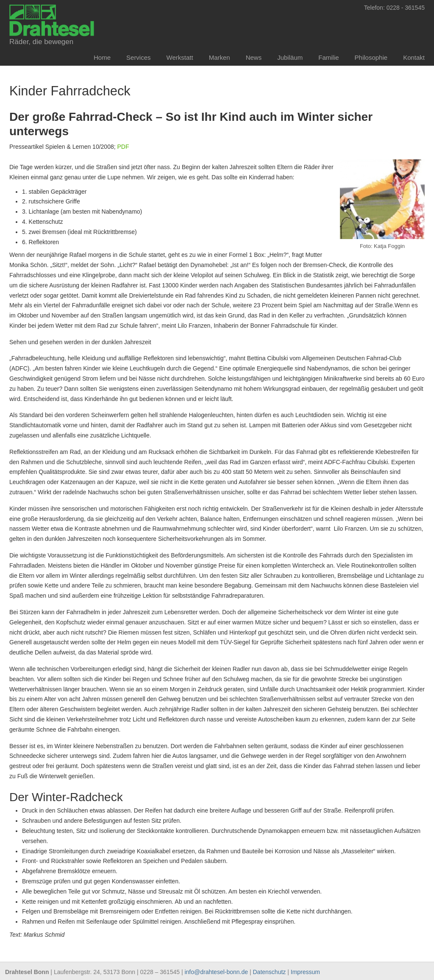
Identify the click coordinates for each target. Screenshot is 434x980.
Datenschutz (270, 972)
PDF (123, 147)
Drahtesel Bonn (52, 19)
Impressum (305, 972)
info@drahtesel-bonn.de (216, 972)
